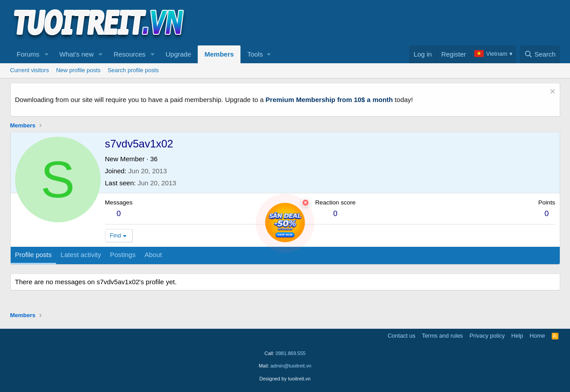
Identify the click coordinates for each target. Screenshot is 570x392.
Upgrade (179, 54)
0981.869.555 (291, 353)
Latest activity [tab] (81, 255)
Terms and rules (442, 336)
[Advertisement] (398, 23)
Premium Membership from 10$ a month (329, 100)
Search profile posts (133, 70)
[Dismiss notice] (552, 92)
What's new (76, 54)
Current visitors (30, 70)
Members (219, 54)
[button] (46, 54)
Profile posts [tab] (34, 255)
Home (537, 336)
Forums (28, 54)
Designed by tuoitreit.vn (285, 379)
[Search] (540, 54)
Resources (130, 54)
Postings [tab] (123, 255)
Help (517, 336)
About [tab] (153, 255)
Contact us (401, 336)
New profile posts (78, 70)
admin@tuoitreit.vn (291, 366)
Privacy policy (487, 336)
